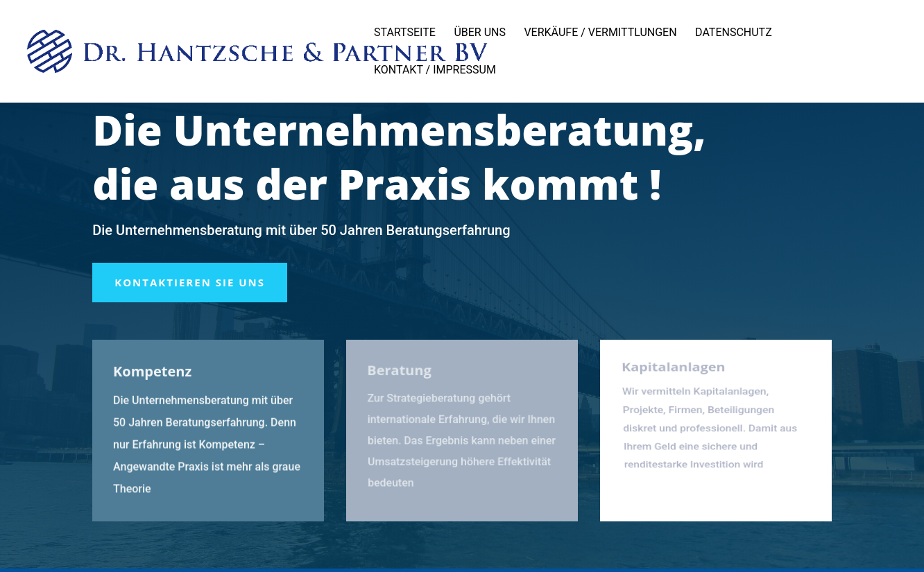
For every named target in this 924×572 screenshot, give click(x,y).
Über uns (480, 33)
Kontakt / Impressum (435, 71)
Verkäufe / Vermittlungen (600, 33)
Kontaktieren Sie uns (190, 282)
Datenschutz (734, 33)
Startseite (405, 33)
